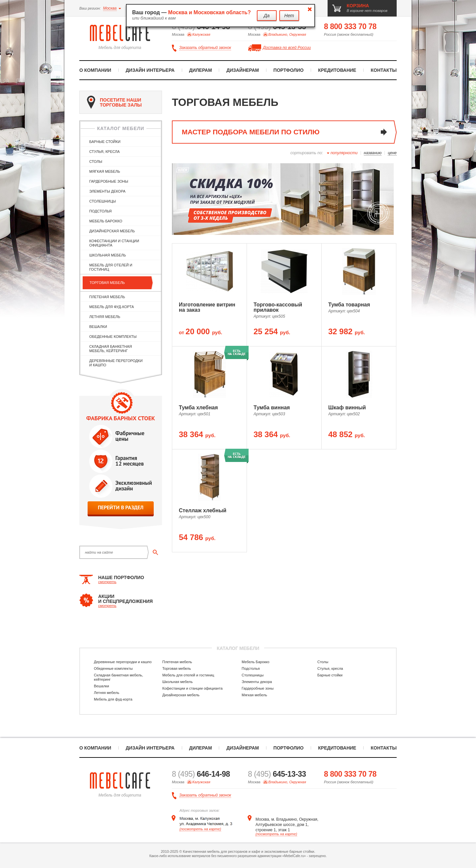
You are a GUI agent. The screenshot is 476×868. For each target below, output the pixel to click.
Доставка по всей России (287, 48)
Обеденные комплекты (113, 337)
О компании (95, 70)
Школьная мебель (108, 255)
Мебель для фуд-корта (112, 307)
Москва (110, 8)
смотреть (107, 582)
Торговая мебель (107, 283)
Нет (289, 16)
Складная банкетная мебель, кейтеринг (111, 349)
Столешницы (103, 201)
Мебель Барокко (106, 221)
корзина (358, 6)
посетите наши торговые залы (114, 102)
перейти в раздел (121, 507)
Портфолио (288, 70)
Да (267, 16)
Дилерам (200, 70)
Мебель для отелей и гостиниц (111, 267)
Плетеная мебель (107, 297)
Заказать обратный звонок (205, 48)
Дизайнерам (243, 70)
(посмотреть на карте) (200, 829)
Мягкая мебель (105, 171)
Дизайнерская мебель (112, 231)
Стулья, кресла (104, 152)
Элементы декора (107, 191)
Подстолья (100, 211)
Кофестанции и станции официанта (114, 243)
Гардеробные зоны (109, 181)
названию (373, 153)
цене (392, 153)
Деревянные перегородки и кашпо (116, 363)
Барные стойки (105, 142)
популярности (344, 153)
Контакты (384, 70)
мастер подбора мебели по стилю (251, 132)
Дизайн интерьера (150, 70)
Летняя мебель (105, 317)
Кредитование (337, 70)
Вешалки (98, 327)
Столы (96, 161)
